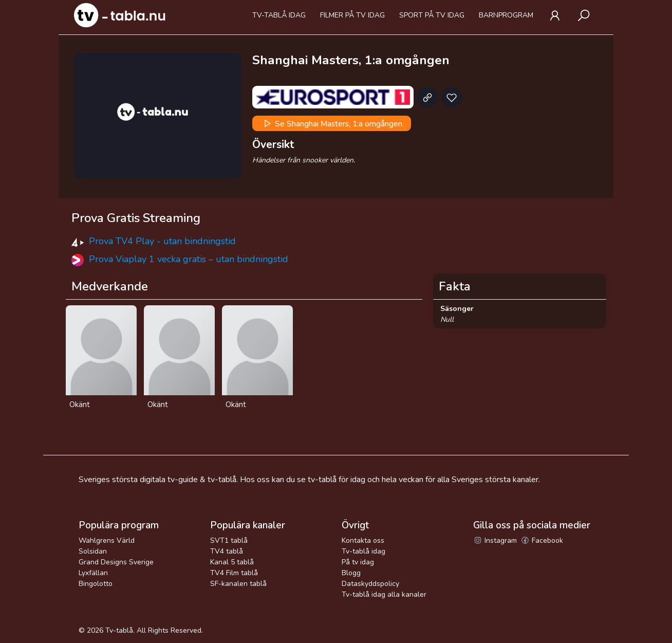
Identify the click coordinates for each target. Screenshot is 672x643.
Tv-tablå (119, 630)
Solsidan (93, 551)
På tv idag (358, 562)
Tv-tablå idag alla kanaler (384, 594)
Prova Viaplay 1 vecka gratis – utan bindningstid (189, 259)
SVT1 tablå (229, 540)
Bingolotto (96, 584)
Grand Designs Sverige (116, 562)
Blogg (351, 573)
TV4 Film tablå (234, 573)
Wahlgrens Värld (107, 540)
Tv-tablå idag (279, 15)
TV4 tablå (227, 551)
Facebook (542, 540)
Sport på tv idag (432, 15)
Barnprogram (506, 15)
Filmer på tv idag (352, 15)
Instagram (495, 540)
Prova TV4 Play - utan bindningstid (162, 241)
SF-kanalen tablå (238, 584)
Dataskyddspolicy (370, 584)
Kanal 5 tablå (232, 562)
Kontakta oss (363, 540)
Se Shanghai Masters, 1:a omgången (332, 123)
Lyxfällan (93, 573)
